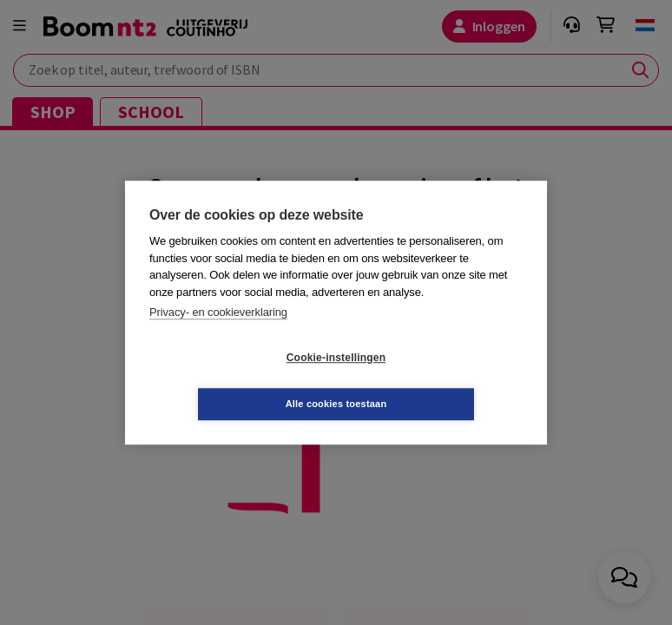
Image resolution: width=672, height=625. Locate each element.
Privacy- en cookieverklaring (218, 336)
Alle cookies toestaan (440, 380)
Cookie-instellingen (233, 381)
